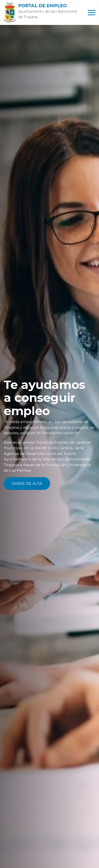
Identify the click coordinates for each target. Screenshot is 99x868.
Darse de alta (27, 483)
